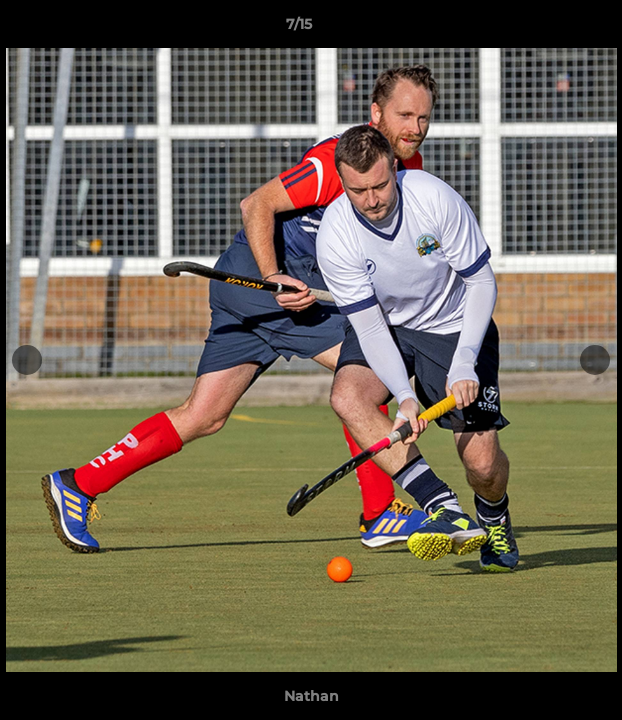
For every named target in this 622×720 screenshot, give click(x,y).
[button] (550, 29)
